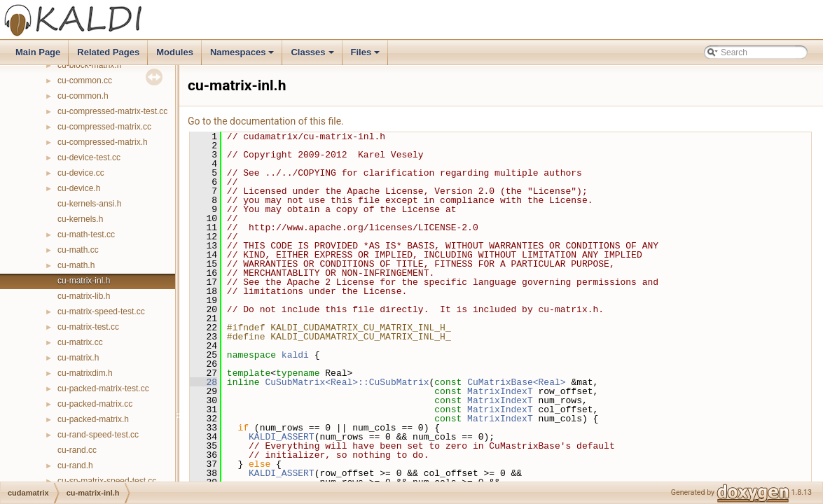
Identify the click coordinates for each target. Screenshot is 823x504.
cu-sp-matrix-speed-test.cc (107, 481)
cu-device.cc (81, 173)
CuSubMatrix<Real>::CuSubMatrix (347, 382)
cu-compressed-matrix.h (103, 142)
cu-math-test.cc (86, 234)
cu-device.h (79, 188)
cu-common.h (83, 96)
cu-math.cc (78, 250)
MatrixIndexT (500, 391)
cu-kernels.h (80, 219)
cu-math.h (76, 265)
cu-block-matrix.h (89, 65)
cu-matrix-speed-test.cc (101, 311)
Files (367, 56)
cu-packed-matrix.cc (95, 404)
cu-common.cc (85, 80)
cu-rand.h (75, 465)
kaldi (295, 355)
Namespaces (243, 56)
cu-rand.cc (77, 450)
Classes (313, 56)
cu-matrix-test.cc (88, 327)
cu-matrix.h (78, 358)
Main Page (38, 52)
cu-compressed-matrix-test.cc (112, 111)
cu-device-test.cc (89, 157)
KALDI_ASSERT (282, 437)
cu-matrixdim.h (85, 373)
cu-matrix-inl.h (84, 281)
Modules (175, 52)
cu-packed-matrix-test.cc (103, 388)
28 (203, 382)
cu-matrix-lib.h (84, 296)
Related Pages (108, 52)
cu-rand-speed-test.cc (98, 435)
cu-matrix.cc (80, 342)
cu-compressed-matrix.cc (104, 127)
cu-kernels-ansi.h (89, 204)
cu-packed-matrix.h (93, 419)
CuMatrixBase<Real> (516, 382)
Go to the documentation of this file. (266, 121)
